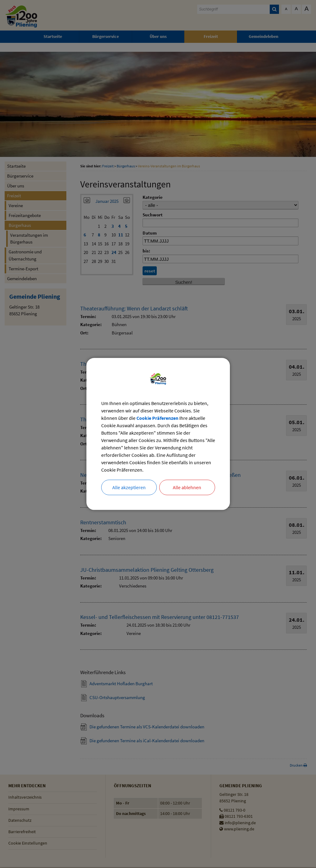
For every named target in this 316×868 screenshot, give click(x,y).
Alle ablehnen (187, 488)
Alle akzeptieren (129, 488)
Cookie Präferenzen (157, 418)
